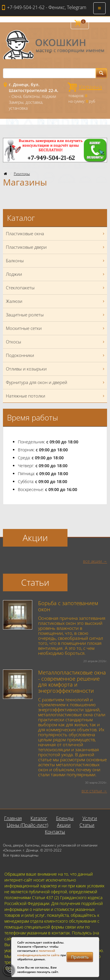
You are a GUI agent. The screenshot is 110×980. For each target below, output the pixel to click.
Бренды (65, 818)
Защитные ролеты (56, 315)
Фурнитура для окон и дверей (56, 382)
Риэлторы (22, 174)
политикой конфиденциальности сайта (38, 953)
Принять (80, 957)
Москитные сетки (56, 328)
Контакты (55, 832)
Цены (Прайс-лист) (27, 825)
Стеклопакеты (56, 288)
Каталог (39, 818)
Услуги (90, 818)
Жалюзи (56, 301)
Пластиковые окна (56, 234)
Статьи (87, 825)
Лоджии (56, 274)
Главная (13, 818)
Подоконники (56, 355)
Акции (64, 825)
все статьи (92, 791)
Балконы (56, 261)
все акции (92, 561)
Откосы (56, 342)
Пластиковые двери (56, 247)
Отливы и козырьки (56, 369)
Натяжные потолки (56, 396)
